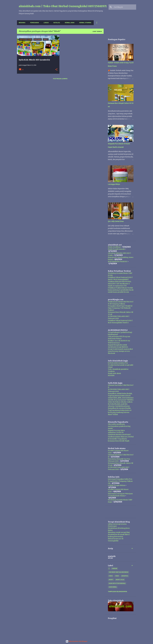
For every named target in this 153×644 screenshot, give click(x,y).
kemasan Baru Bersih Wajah (119, 441)
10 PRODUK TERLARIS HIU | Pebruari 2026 (119, 317)
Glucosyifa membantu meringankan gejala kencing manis (119, 426)
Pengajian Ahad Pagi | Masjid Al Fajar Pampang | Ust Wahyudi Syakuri (120, 308)
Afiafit (111, 580)
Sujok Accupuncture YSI (117, 286)
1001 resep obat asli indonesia (118, 572)
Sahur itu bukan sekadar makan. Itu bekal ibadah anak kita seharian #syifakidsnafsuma (120, 404)
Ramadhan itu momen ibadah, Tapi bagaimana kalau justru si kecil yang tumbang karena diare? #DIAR (120, 411)
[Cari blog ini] (125, 7)
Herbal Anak (70, 23)
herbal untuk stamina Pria (118, 363)
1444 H (111, 576)
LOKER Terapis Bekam (117, 485)
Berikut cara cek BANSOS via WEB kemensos (119, 342)
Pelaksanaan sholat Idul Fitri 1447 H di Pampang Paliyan (121, 303)
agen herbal (113, 587)
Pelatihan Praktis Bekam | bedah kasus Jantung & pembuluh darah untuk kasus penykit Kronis (121, 290)
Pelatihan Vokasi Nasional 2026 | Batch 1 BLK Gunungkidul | (120, 278)
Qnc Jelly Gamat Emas (116, 221)
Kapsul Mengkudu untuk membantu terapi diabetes (118, 346)
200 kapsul (125, 576)
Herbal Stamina (85, 23)
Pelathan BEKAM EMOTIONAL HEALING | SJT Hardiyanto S (120, 283)
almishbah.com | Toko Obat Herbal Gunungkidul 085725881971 (63, 6)
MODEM (111, 375)
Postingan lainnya (60, 79)
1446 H (117, 576)
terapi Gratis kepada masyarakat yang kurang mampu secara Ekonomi (120, 351)
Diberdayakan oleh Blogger (77, 641)
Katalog (57, 23)
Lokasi (46, 23)
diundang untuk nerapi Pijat (119, 532)
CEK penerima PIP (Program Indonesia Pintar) (119, 338)
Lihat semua (97, 31)
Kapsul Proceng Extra (116, 430)
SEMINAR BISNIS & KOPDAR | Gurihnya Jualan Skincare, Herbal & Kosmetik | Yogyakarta (121, 437)
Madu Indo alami (114, 373)
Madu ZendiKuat (114, 247)
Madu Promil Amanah (116, 249)
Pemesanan (35, 23)
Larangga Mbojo (114, 184)
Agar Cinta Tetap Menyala (117, 583)
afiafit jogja (120, 580)
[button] (56, 70)
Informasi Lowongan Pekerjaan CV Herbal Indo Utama (120, 495)
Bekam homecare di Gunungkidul (116, 540)
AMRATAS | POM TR (116, 432)
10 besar (114, 568)
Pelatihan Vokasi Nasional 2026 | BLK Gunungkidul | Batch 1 (120, 322)
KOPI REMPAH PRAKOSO (118, 261)
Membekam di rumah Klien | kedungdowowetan (119, 535)
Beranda (22, 23)
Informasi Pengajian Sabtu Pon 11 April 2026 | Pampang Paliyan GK (120, 481)
